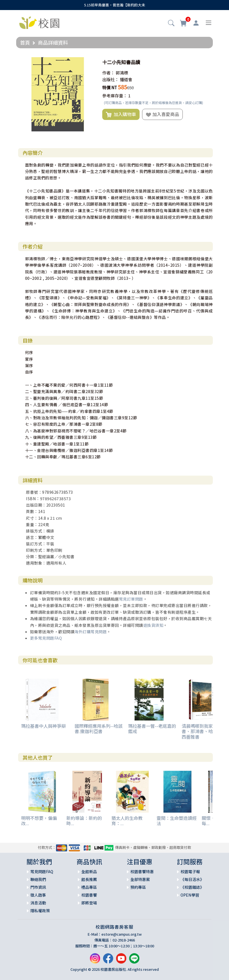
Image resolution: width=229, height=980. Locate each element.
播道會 (126, 79)
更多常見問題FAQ (46, 638)
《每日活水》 (192, 879)
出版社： (111, 79)
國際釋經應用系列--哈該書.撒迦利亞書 (99, 729)
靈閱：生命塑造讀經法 (177, 821)
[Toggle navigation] (209, 23)
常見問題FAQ (42, 871)
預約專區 (138, 887)
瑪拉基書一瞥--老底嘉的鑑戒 (152, 729)
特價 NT (110, 87)
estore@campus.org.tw (122, 934)
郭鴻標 (122, 73)
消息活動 (38, 903)
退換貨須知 (153, 625)
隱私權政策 (40, 911)
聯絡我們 (38, 879)
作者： (109, 73)
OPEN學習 (190, 895)
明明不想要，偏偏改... (39, 821)
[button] (171, 23)
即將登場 (89, 903)
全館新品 (89, 871)
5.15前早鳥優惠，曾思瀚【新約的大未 (115, 5)
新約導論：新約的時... (84, 821)
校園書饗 (89, 895)
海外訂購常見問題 (91, 632)
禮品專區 (89, 887)
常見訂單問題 (131, 599)
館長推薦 (89, 879)
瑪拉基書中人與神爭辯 (43, 726)
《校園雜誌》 (192, 887)
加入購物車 (121, 114)
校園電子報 (190, 871)
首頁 (25, 42)
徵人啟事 (38, 895)
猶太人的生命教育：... (127, 821)
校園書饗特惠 (142, 871)
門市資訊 (38, 887)
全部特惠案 (140, 879)
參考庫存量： (115, 96)
